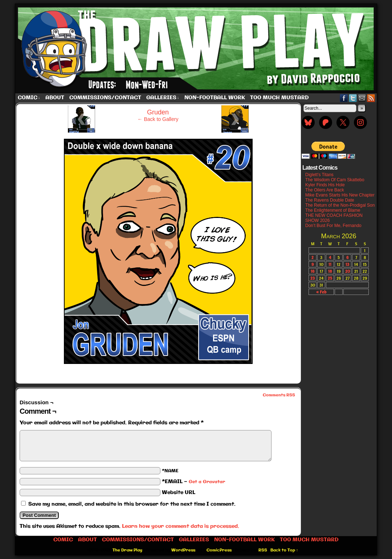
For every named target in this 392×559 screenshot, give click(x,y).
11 (330, 264)
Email (362, 98)
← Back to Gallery (158, 119)
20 (348, 271)
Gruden (158, 112)
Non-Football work (215, 98)
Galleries (163, 98)
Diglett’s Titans (319, 175)
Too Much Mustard (279, 98)
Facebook (344, 98)
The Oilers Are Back (325, 190)
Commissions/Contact (105, 98)
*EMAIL (193, 482)
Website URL (179, 493)
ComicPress (219, 550)
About (55, 98)
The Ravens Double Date (330, 200)
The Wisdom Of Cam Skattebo (335, 180)
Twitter (353, 98)
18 (330, 271)
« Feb (321, 292)
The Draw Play (197, 49)
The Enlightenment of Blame (333, 210)
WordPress (183, 550)
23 (313, 278)
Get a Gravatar (207, 482)
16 (313, 271)
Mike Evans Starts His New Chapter (340, 195)
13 (347, 264)
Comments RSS (279, 395)
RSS (371, 98)
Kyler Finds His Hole (325, 185)
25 (330, 278)
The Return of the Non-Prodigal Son (340, 205)
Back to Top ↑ (284, 550)
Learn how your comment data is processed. (181, 526)
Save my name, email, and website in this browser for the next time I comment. (132, 504)
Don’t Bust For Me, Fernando (333, 226)
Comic (29, 98)
